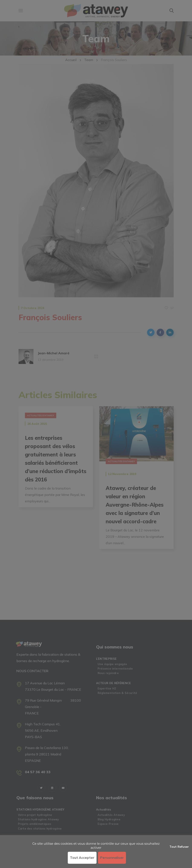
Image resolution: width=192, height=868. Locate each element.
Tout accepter (82, 858)
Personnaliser (112, 858)
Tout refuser (179, 847)
